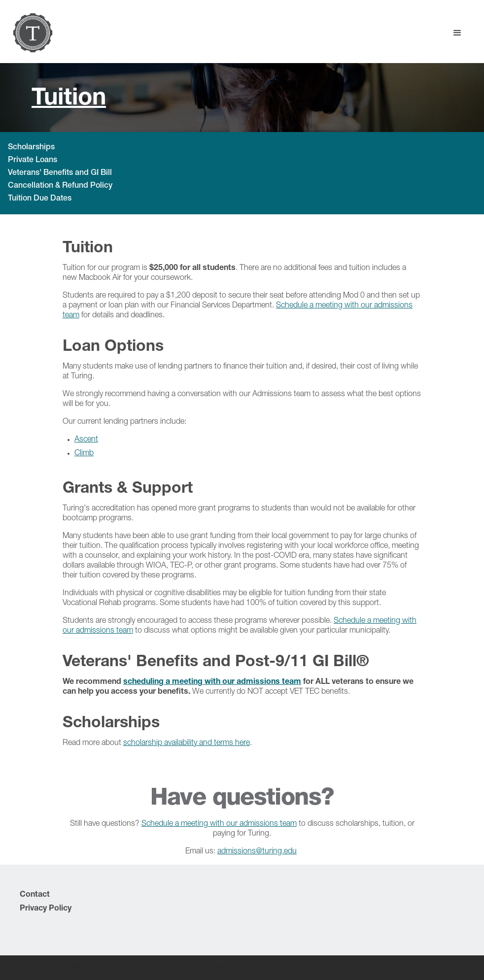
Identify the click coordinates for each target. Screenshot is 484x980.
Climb (84, 454)
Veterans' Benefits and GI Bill (60, 173)
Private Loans (33, 161)
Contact (35, 895)
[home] (33, 33)
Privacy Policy (46, 909)
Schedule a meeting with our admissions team (219, 824)
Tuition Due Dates (40, 199)
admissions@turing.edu (257, 852)
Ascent (86, 440)
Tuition (69, 100)
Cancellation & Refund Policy (60, 186)
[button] (457, 33)
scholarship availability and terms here (187, 743)
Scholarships (31, 148)
